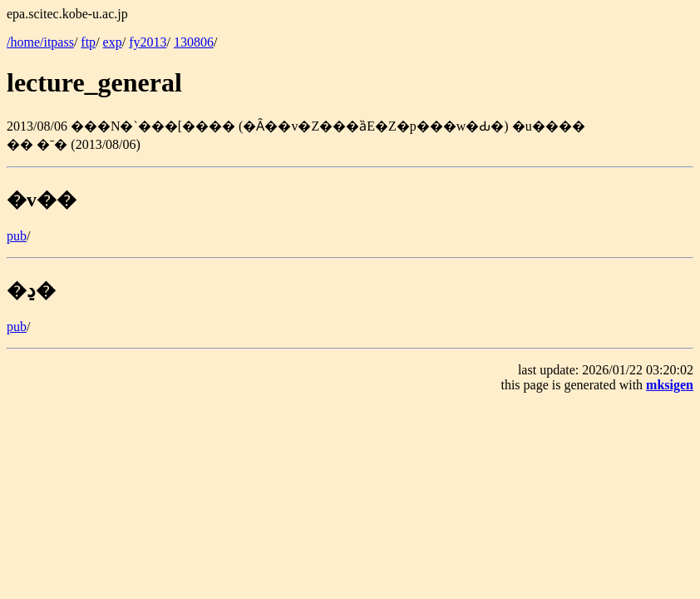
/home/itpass (40, 42)
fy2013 (148, 42)
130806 (194, 42)
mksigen (670, 385)
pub (17, 236)
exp (113, 42)
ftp (88, 42)
